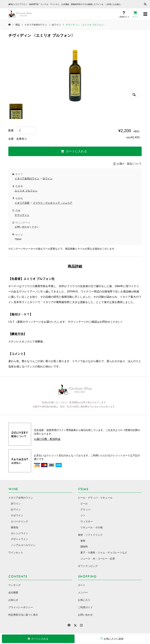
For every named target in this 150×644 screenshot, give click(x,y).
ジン (83, 515)
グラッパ (85, 510)
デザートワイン (19, 539)
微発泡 (15, 527)
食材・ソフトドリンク (90, 535)
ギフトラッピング (88, 566)
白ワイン (48, 178)
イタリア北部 (22, 203)
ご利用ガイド (85, 607)
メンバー (83, 593)
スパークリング (19, 522)
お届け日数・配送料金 (47, 439)
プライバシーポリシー (21, 607)
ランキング (15, 585)
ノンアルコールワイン (23, 545)
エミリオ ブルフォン (26, 191)
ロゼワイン (17, 515)
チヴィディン (22, 215)
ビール (84, 504)
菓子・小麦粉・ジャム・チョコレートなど (104, 553)
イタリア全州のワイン (27, 178)
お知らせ (13, 600)
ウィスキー (87, 522)
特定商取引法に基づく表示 (23, 615)
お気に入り (84, 600)
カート (82, 585)
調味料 (84, 547)
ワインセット (16, 553)
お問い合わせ (85, 615)
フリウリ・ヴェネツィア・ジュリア (53, 203)
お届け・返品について (129, 164)
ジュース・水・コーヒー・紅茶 (98, 559)
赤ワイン (16, 504)
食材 (83, 541)
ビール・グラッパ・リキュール (95, 498)
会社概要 (13, 593)
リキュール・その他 (91, 527)
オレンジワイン (19, 533)
